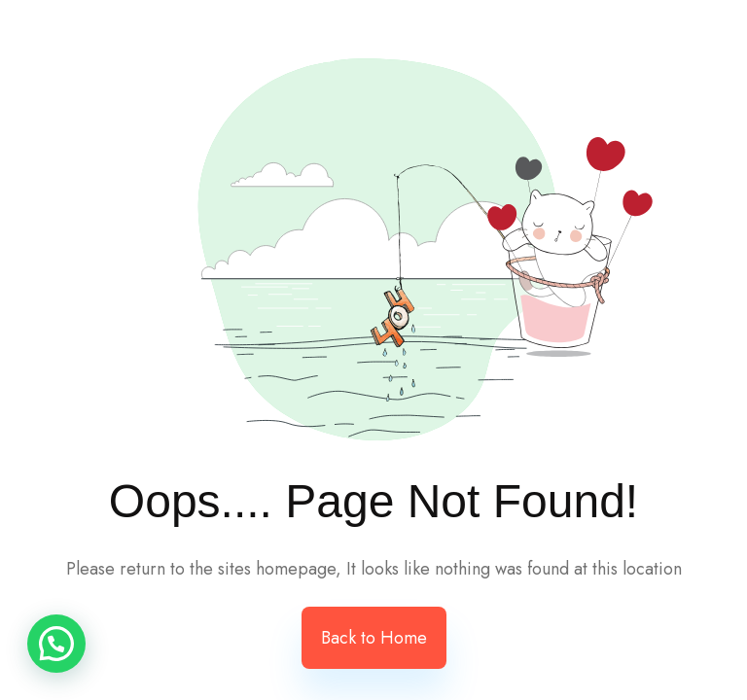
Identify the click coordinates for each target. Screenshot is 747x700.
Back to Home (374, 638)
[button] (56, 644)
